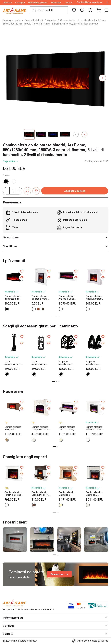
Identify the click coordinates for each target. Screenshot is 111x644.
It (107, 3)
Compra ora (59, 574)
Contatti (69, 3)
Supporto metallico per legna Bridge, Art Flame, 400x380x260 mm (68, 363)
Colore (6, 175)
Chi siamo (7, 3)
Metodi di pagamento (38, 3)
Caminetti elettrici (34, 20)
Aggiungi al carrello (75, 191)
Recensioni (56, 3)
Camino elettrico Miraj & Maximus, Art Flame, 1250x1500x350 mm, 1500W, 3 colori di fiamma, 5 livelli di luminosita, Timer (40, 428)
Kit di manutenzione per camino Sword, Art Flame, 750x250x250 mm (14, 363)
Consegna (20, 3)
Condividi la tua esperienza (89, 2)
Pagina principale (12, 20)
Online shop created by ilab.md (90, 641)
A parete (52, 20)
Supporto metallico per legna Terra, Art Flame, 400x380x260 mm (95, 363)
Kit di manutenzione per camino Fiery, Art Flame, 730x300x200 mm (41, 363)
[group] (15, 540)
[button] (102, 78)
